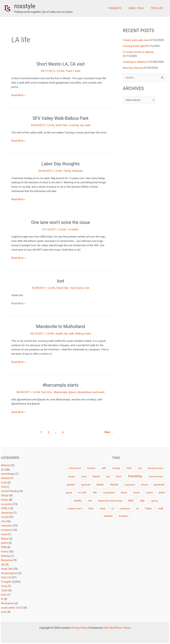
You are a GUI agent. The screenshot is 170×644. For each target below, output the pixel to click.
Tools (4, 586)
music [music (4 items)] (137, 492)
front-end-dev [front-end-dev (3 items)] (156, 476)
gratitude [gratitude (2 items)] (86, 485)
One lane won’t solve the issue (60, 222)
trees (4, 595)
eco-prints (7, 504)
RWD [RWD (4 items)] (131, 501)
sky (82, 125)
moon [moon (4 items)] (124, 492)
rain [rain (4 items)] (90, 501)
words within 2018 (12, 608)
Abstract (6, 465)
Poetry (5, 552)
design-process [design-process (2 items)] (155, 468)
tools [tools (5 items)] (103, 509)
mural (4, 534)
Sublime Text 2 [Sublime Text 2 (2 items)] (75, 509)
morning (74, 125)
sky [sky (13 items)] (142, 500)
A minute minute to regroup (139, 52)
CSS (3, 487)
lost (60, 281)
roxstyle (25, 6)
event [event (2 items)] (84, 477)
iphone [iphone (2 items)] (144, 485)
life (66, 334)
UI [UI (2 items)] (113, 509)
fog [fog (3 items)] (108, 476)
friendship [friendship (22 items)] (135, 476)
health (59, 334)
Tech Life (158, 8)
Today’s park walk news (137, 40)
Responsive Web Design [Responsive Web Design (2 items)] (110, 501)
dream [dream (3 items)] (72, 476)
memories (7, 526)
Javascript (7, 513)
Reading (6, 556)
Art (3, 470)
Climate (5, 478)
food (73, 288)
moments (6, 530)
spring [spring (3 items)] (154, 501)
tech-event (99, 392)
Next (109, 432)
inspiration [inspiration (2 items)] (130, 485)
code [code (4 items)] (129, 468)
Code (4, 483)
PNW (4, 547)
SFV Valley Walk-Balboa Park (61, 118)
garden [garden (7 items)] (71, 485)
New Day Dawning (133, 68)
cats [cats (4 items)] (104, 468)
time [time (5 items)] (91, 509)
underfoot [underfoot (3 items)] (125, 509)
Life (3, 521)
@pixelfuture (85, 392)
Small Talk (139, 8)
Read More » (19, 95)
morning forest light (134, 46)
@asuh (72, 392)
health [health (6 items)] (100, 485)
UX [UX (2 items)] (137, 509)
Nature (5, 539)
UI (2, 599)
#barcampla (60, 392)
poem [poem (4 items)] (162, 492)
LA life (61, 71)
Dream (5, 500)
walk (88, 125)
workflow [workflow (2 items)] (123, 516)
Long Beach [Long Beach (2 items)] (109, 493)
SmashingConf (9, 573)
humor (81, 288)
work (4, 612)
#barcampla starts (60, 385)
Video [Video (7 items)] (148, 509)
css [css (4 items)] (140, 468)
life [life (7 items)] (95, 492)
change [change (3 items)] (116, 468)
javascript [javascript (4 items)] (159, 485)
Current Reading (10, 491)
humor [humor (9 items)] (114, 485)
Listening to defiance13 (136, 62)
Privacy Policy (79, 628)
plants (4, 543)
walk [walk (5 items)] (161, 509)
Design (5, 495)
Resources (7, 560)
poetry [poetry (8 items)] (78, 501)
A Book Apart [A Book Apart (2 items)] (75, 468)
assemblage (8, 474)
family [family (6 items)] (96, 476)
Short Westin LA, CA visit (61, 64)
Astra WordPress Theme (117, 628)
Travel (69, 71)
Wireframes (8, 603)
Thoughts (119, 8)
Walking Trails (83, 334)
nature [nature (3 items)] (149, 492)
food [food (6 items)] (118, 476)
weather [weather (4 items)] (108, 516)
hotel (78, 71)
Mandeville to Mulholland (60, 326)
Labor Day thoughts (60, 164)
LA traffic (73, 229)
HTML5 (5, 508)
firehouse (78, 171)
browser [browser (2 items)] (91, 468)
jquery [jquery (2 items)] (69, 493)
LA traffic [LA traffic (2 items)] (82, 493)
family (68, 171)
